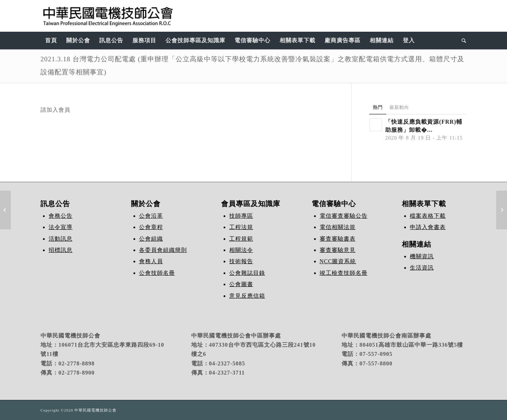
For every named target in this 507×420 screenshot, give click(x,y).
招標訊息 (61, 250)
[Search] (462, 41)
